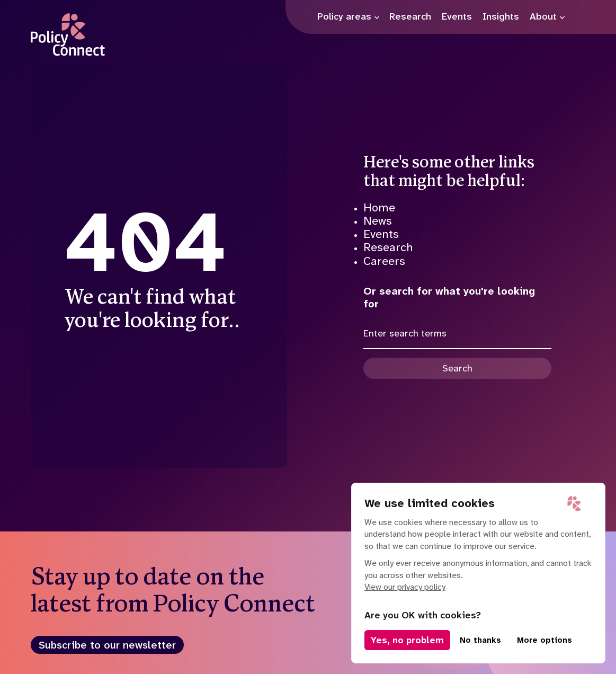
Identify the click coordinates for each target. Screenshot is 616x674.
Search (457, 368)
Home (379, 207)
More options (544, 640)
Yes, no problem (407, 640)
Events (381, 234)
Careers (384, 261)
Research (388, 247)
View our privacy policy (405, 587)
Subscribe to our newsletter (107, 645)
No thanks (480, 640)
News (378, 221)
